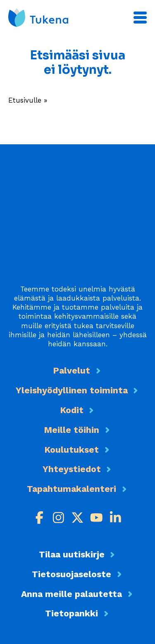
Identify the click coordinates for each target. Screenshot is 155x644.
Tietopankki (72, 613)
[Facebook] (39, 518)
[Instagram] (58, 518)
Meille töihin (72, 430)
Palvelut (72, 370)
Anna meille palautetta (72, 594)
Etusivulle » (28, 100)
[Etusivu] (38, 17)
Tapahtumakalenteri (72, 489)
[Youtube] (97, 518)
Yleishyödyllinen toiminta (72, 390)
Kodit (72, 410)
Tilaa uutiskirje (72, 554)
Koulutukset (72, 450)
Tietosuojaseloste (72, 574)
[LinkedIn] (116, 518)
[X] (77, 518)
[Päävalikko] (140, 18)
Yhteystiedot (72, 469)
